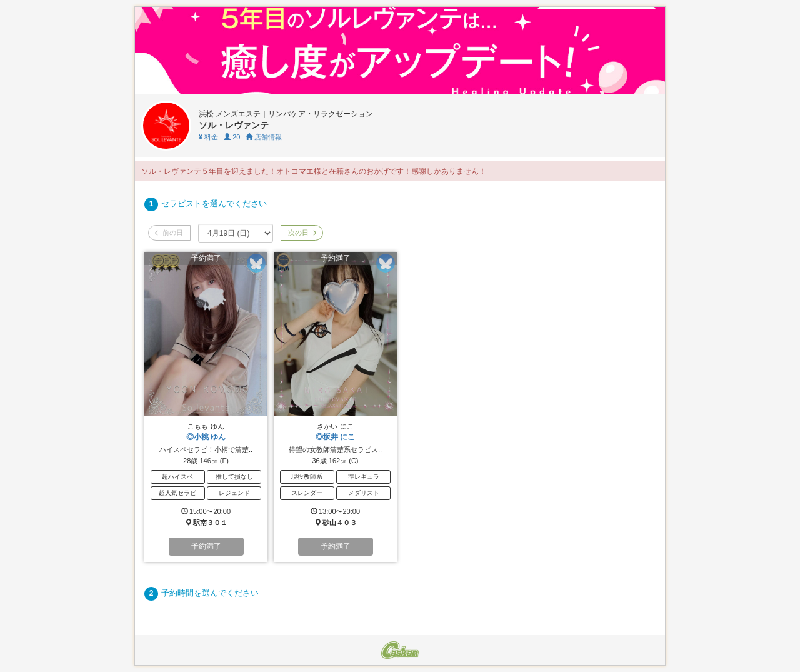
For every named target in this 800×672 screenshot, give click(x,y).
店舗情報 (264, 137)
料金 (208, 137)
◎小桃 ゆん (206, 437)
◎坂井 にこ (335, 437)
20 (232, 137)
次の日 (302, 233)
